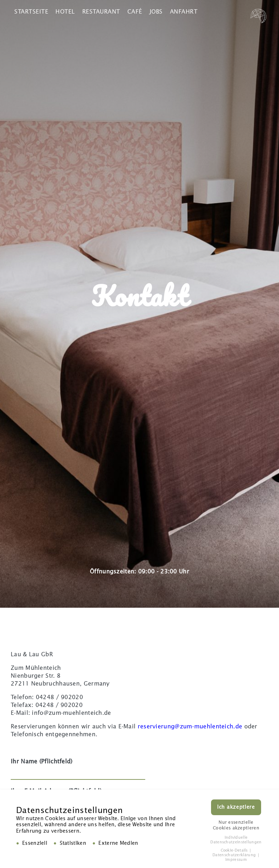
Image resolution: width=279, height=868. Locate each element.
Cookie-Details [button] (235, 851)
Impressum (236, 861)
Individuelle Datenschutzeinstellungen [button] (236, 841)
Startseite (31, 12)
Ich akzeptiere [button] (236, 808)
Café (135, 12)
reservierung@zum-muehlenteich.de (190, 726)
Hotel (65, 12)
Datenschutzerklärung (235, 856)
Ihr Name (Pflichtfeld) (78, 767)
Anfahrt (184, 12)
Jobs (156, 12)
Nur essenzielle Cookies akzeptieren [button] (236, 826)
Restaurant (101, 12)
